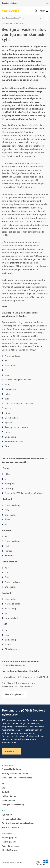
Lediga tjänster (9, 796)
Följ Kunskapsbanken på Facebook (18, 823)
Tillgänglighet (9, 842)
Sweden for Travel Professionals (17, 778)
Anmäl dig (10, 751)
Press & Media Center (12, 769)
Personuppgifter (9, 837)
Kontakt (5, 792)
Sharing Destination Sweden (15, 773)
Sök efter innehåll (10, 827)
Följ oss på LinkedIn (11, 819)
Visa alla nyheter (14, 694)
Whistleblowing (9, 850)
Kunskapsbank (9, 800)
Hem (3, 18)
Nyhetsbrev (7, 815)
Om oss (5, 788)
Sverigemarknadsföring (13, 805)
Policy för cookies (10, 846)
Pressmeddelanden (12, 18)
